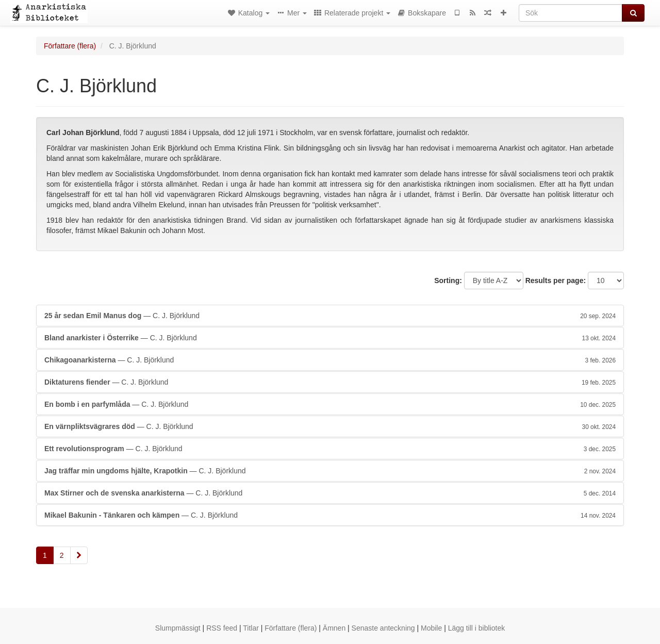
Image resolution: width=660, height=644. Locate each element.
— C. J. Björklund (330, 316)
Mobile (431, 628)
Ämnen (334, 628)
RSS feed (222, 628)
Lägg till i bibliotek (477, 628)
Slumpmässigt (178, 628)
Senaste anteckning (383, 628)
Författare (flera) (70, 46)
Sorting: (448, 280)
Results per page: (556, 280)
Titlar (251, 628)
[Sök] (571, 13)
